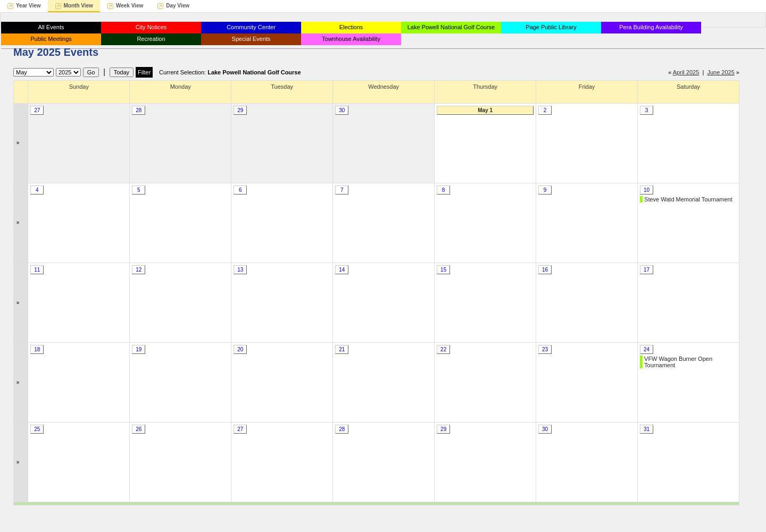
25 (37, 429)
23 (545, 349)
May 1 (485, 110)
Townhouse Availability (351, 39)
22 (443, 349)
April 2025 (686, 72)
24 (647, 349)
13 (240, 270)
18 (37, 349)
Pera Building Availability (651, 27)
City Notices (151, 27)
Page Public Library (551, 27)
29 (240, 110)
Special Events (251, 39)
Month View (78, 6)
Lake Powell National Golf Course (451, 27)
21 (342, 349)
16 (545, 270)
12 (139, 270)
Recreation (151, 39)
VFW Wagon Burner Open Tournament (678, 362)
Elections (351, 27)
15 (443, 270)
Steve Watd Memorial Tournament (688, 199)
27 (37, 110)
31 (647, 429)
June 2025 (721, 72)
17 (647, 270)
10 (647, 190)
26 (139, 429)
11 (37, 270)
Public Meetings (51, 39)
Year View (28, 6)
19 (139, 349)
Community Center (251, 27)
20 (240, 349)
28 (139, 110)
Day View (178, 6)
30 (342, 110)
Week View (130, 6)
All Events (51, 27)
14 (342, 270)
